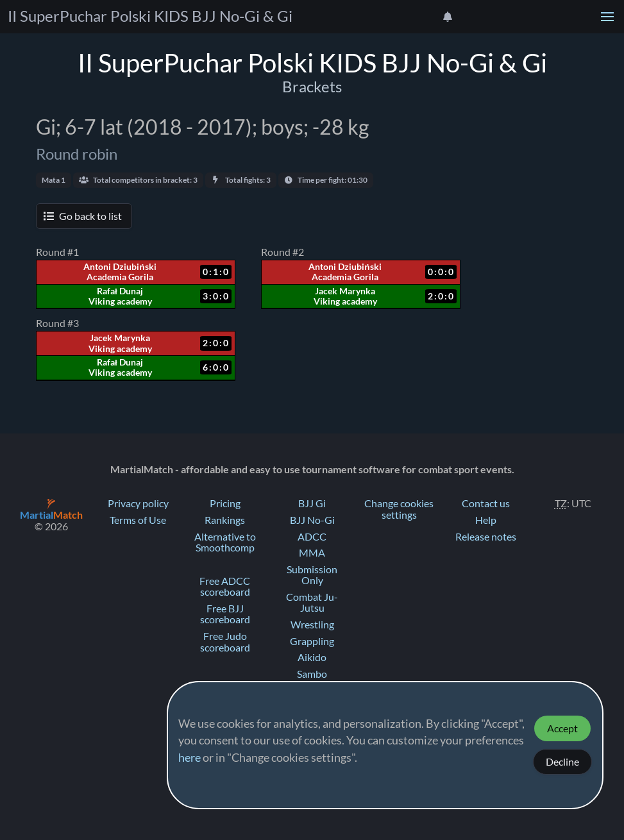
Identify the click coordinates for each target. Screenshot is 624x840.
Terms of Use (138, 520)
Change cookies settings (399, 509)
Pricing (225, 503)
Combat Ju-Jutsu (312, 603)
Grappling (312, 641)
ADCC (312, 537)
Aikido (312, 657)
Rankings (225, 520)
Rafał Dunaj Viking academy (120, 296)
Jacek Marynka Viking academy (345, 296)
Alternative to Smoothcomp (225, 542)
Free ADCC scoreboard (225, 587)
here (190, 758)
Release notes (486, 537)
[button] (607, 17)
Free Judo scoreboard (225, 642)
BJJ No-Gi (312, 520)
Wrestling (312, 625)
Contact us (486, 503)
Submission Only (312, 575)
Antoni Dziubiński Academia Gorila (120, 272)
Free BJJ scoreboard (225, 614)
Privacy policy (138, 503)
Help (486, 520)
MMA (312, 553)
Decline (562, 762)
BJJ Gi (312, 503)
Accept (562, 728)
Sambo (312, 674)
